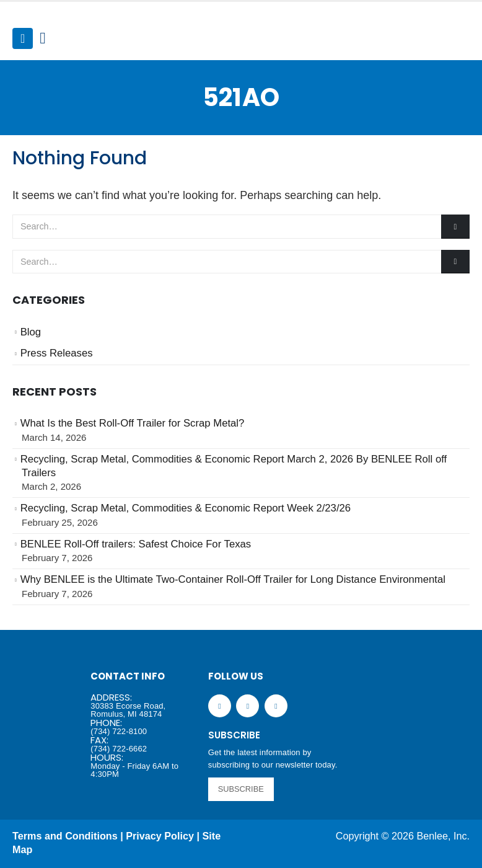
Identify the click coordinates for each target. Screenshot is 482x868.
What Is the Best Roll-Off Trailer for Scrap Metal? (133, 423)
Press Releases (57, 353)
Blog (31, 332)
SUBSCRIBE (241, 789)
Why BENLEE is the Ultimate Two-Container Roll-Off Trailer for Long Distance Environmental (233, 579)
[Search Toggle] (42, 38)
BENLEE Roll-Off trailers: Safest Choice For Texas (136, 544)
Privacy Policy (160, 836)
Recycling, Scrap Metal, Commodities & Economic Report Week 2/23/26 (186, 508)
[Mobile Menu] (23, 38)
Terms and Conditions (65, 836)
